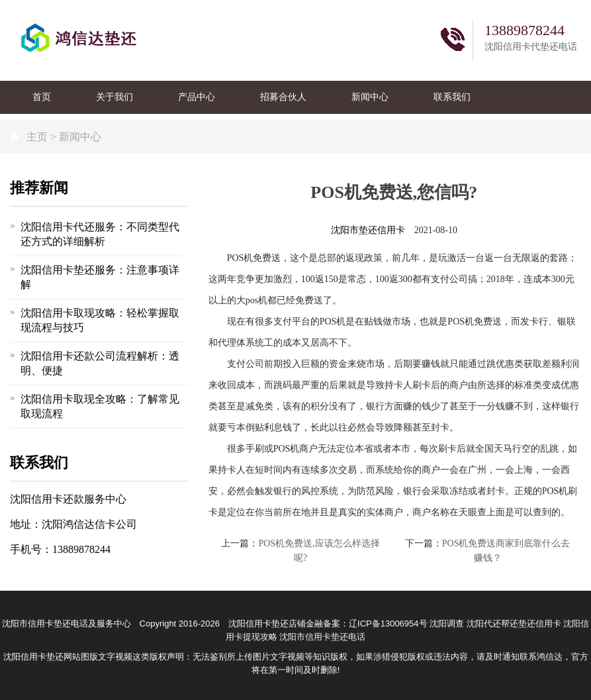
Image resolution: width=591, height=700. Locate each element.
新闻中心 (370, 97)
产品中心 (197, 97)
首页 (42, 97)
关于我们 (114, 97)
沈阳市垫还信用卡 (368, 230)
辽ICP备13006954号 (388, 624)
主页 (37, 137)
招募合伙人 (283, 97)
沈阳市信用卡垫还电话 (322, 637)
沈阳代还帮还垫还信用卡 (514, 624)
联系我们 (452, 97)
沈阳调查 (447, 624)
